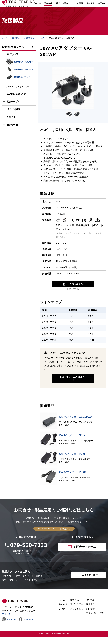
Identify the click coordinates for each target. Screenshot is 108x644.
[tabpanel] (73, 95)
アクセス (6, 621)
